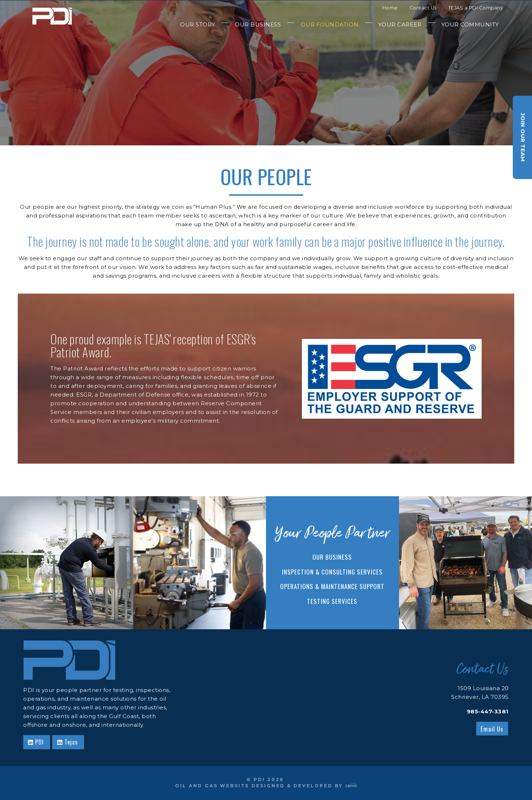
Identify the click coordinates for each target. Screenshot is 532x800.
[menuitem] (198, 25)
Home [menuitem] (390, 8)
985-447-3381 (488, 711)
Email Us (492, 729)
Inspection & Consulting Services (332, 572)
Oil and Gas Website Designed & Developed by (266, 786)
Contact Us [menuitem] (423, 8)
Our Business (332, 557)
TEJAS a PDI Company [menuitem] (476, 8)
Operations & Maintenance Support (332, 586)
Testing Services (332, 601)
